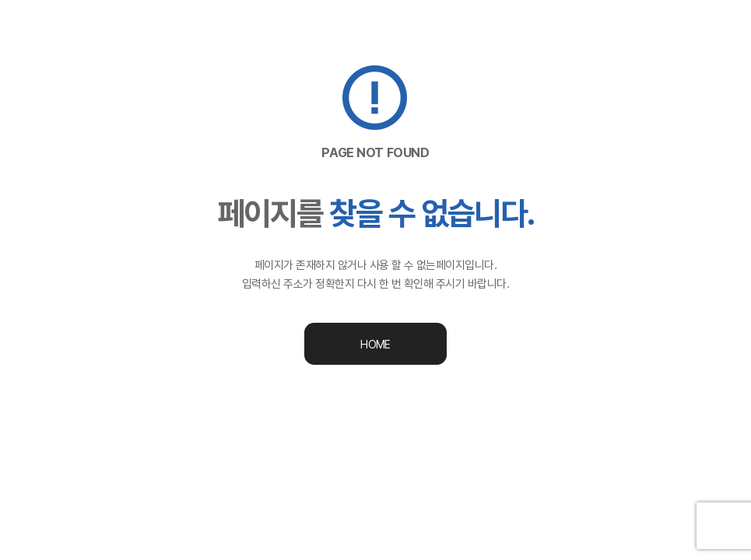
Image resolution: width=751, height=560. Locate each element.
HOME (375, 345)
